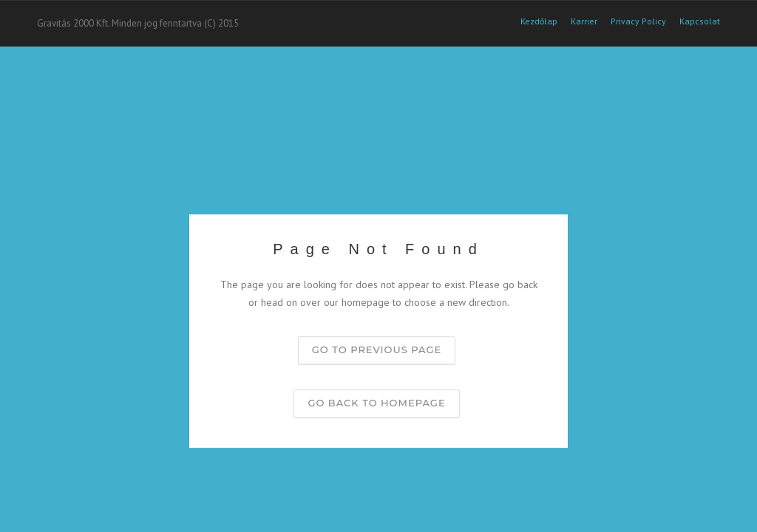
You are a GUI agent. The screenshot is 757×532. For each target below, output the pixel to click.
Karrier (584, 21)
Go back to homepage (376, 403)
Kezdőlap (539, 21)
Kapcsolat (700, 21)
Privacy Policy (638, 21)
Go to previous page (377, 349)
